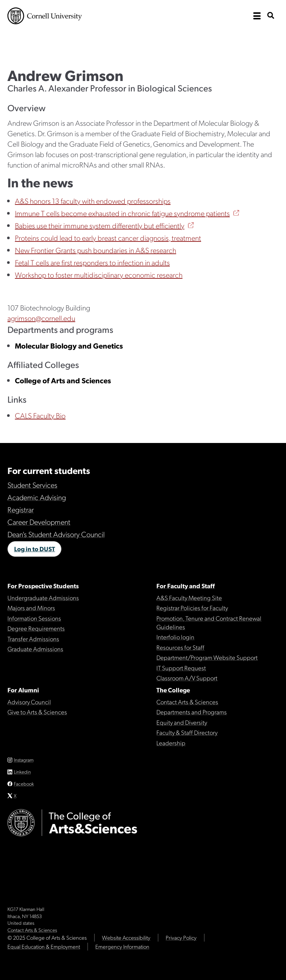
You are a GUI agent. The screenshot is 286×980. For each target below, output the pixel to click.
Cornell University (45, 16)
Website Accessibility (126, 937)
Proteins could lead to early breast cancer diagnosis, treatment (108, 238)
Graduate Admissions (35, 649)
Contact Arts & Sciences (187, 702)
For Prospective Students (43, 586)
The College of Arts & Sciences (82, 42)
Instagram (24, 760)
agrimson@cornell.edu (41, 318)
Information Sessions (34, 618)
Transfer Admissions (33, 639)
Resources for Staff (180, 647)
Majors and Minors (31, 608)
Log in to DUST (35, 549)
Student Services (32, 485)
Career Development (39, 522)
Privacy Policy (181, 937)
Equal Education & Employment (44, 946)
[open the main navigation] (257, 16)
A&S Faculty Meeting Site (189, 597)
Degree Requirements (36, 628)
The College (173, 690)
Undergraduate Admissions (43, 597)
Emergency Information (122, 946)
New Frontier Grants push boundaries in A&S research (96, 250)
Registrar (21, 509)
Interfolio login (175, 637)
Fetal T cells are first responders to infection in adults (92, 262)
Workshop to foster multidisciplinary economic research (99, 275)
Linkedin (22, 772)
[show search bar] (271, 16)
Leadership (171, 743)
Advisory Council (29, 702)
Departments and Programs (192, 712)
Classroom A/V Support (187, 678)
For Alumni (23, 690)
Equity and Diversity (182, 722)
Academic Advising (37, 497)
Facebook (24, 784)
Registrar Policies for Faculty (192, 608)
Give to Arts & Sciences (37, 712)
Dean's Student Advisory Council (56, 534)
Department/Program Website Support (207, 657)
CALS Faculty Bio (40, 415)
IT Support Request (181, 668)
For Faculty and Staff (186, 586)
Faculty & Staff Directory (187, 732)
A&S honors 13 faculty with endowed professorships (93, 201)
